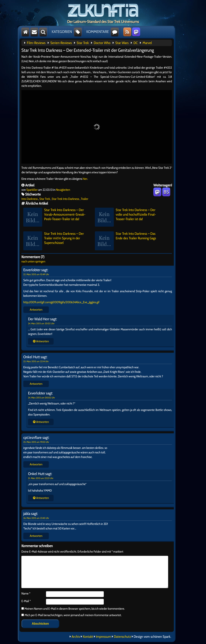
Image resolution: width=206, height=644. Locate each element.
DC (136, 43)
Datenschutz (122, 637)
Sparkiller (32, 190)
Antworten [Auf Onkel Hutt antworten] (36, 384)
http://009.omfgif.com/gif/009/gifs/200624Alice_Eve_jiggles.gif (61, 302)
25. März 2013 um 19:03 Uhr (36, 442)
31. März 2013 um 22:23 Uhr (41, 478)
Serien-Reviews (61, 43)
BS (166, 192)
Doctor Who (102, 43)
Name (26, 593)
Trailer (85, 199)
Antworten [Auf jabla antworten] (36, 536)
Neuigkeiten (63, 190)
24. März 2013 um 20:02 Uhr (41, 323)
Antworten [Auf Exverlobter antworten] (36, 310)
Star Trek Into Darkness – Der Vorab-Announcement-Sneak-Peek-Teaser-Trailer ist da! (54, 217)
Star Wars (122, 43)
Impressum (103, 637)
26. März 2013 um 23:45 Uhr (36, 518)
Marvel (147, 43)
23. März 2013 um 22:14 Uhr (36, 361)
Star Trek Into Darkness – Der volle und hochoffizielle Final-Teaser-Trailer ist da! (125, 217)
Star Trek (83, 43)
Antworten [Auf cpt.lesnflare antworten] (36, 464)
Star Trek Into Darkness (65, 199)
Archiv (76, 637)
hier (85, 179)
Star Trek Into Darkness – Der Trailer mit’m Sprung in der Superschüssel (54, 241)
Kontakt (88, 637)
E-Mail (26, 601)
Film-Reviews (36, 43)
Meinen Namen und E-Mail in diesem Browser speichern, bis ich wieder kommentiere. (74, 609)
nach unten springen (33, 261)
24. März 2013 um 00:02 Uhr (41, 398)
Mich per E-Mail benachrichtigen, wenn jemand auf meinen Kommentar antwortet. (71, 615)
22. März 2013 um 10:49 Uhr (36, 274)
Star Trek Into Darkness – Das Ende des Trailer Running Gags (125, 241)
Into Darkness (30, 199)
